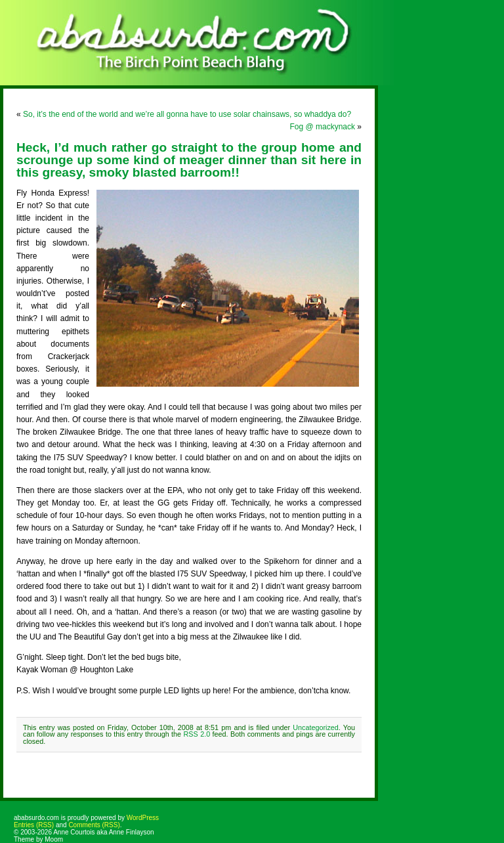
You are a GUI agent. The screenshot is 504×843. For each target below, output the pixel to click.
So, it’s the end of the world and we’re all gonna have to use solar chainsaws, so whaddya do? (187, 114)
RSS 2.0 (197, 734)
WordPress (143, 818)
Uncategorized (316, 727)
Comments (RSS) (94, 825)
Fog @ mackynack (322, 127)
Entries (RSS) (34, 825)
